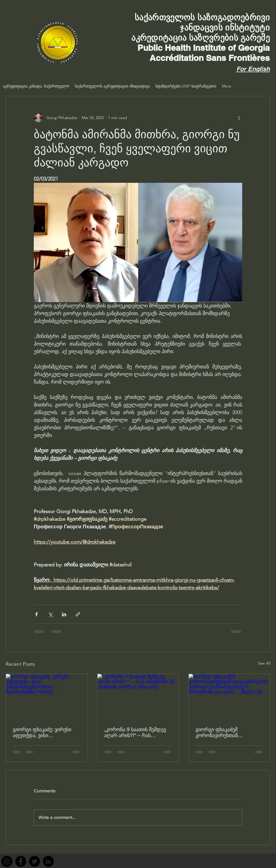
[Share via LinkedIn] (64, 614)
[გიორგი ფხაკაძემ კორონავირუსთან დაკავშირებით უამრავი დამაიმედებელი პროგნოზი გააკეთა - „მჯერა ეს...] (229, 697)
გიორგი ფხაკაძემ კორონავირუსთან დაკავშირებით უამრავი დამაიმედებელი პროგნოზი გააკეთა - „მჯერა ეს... (228, 732)
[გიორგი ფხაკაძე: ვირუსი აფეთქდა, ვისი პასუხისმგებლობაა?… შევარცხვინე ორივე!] (47, 697)
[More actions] (239, 118)
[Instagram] (7, 861)
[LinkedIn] (48, 861)
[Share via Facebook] (36, 614)
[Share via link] (78, 614)
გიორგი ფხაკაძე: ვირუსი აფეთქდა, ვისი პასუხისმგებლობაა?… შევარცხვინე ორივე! (42, 732)
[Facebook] (21, 861)
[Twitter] (34, 861)
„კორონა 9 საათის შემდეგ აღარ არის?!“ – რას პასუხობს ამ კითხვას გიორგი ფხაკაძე (135, 732)
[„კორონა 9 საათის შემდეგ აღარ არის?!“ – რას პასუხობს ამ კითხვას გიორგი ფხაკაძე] (138, 697)
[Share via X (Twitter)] (50, 614)
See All (264, 663)
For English (253, 69)
